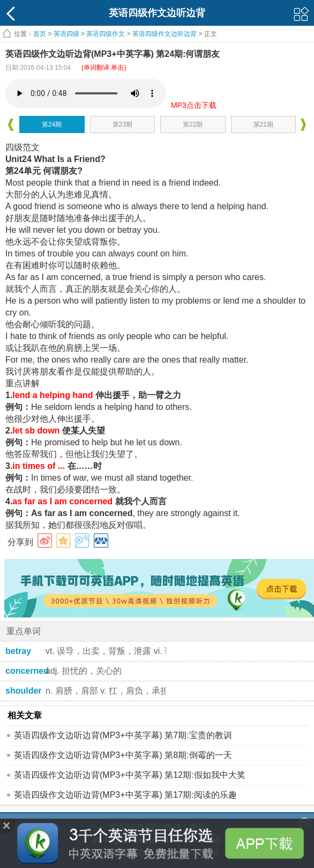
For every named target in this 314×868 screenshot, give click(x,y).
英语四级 (66, 34)
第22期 (193, 124)
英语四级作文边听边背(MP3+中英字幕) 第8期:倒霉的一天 (123, 755)
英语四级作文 (106, 34)
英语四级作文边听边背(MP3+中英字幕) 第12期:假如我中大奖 (130, 775)
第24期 (52, 124)
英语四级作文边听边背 (165, 34)
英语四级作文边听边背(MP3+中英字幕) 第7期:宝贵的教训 (123, 735)
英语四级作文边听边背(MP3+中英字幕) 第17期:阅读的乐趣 (125, 795)
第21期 (263, 124)
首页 (40, 34)
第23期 (122, 124)
